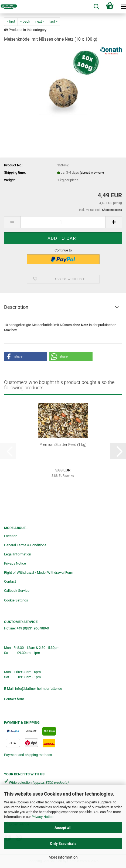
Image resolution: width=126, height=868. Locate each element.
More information (63, 857)
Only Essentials (63, 843)
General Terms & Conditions (25, 545)
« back (25, 21)
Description (16, 307)
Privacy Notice (42, 817)
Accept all (63, 828)
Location (11, 536)
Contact (10, 581)
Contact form (14, 699)
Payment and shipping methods (28, 755)
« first (11, 21)
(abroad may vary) (92, 173)
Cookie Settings (16, 600)
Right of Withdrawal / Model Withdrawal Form (39, 573)
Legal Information (18, 554)
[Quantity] (63, 222)
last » (53, 21)
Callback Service (17, 591)
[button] (12, 222)
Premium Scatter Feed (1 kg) (63, 444)
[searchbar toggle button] (96, 7)
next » (40, 21)
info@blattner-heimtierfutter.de (39, 689)
